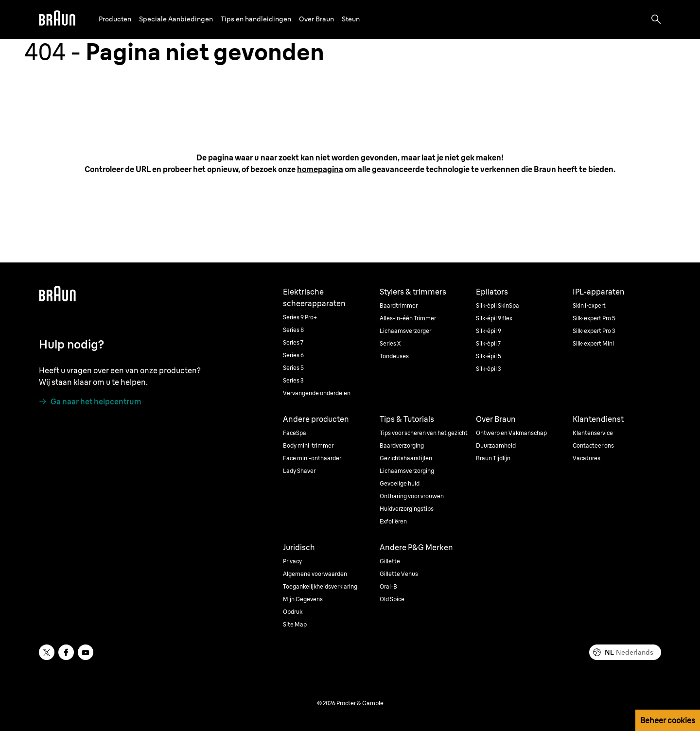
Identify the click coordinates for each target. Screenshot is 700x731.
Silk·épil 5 (489, 356)
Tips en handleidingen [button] (256, 19)
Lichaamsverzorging (407, 471)
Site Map (295, 624)
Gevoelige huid (400, 483)
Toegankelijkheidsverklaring (320, 586)
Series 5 (293, 368)
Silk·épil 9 (489, 331)
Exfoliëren (393, 521)
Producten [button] (115, 19)
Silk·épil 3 (489, 369)
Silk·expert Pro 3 (594, 331)
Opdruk (293, 612)
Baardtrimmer (399, 305)
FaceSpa (295, 433)
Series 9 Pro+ (300, 317)
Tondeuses (394, 356)
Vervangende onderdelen (317, 393)
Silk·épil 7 (488, 343)
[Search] (656, 19)
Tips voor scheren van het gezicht (424, 433)
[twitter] (47, 652)
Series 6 (293, 355)
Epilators (492, 292)
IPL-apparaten (599, 292)
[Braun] (57, 19)
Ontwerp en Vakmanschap (511, 433)
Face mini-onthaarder (312, 458)
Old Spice (392, 599)
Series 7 (293, 342)
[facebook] (66, 652)
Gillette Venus (399, 574)
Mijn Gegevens (303, 599)
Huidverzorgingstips (407, 509)
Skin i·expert (589, 305)
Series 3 (293, 380)
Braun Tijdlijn (493, 458)
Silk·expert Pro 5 (594, 318)
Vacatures (586, 458)
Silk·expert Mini (593, 343)
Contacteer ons (593, 445)
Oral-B (388, 586)
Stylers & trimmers (413, 292)
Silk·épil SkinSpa (498, 305)
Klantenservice (593, 433)
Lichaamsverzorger (405, 331)
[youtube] (86, 652)
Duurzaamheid (496, 445)
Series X (390, 343)
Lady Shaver (299, 471)
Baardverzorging (402, 445)
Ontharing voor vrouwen (412, 496)
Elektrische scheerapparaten (314, 297)
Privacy (292, 561)
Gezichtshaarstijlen (406, 458)
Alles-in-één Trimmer (408, 318)
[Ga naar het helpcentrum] (90, 401)
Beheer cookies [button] (668, 720)
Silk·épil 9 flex (494, 318)
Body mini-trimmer (308, 445)
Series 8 (293, 330)
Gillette (390, 561)
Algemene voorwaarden (315, 574)
